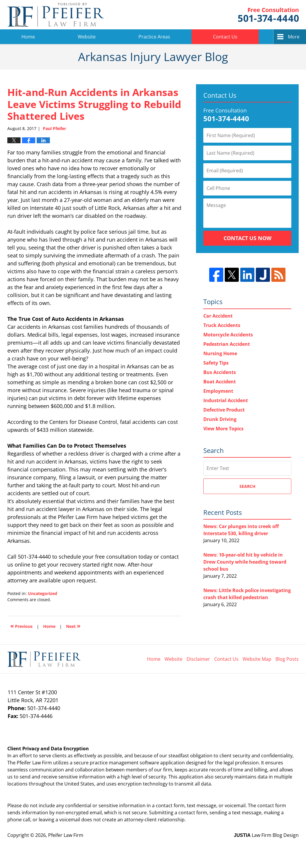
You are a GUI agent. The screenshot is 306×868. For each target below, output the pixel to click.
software (149, 763)
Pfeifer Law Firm (268, 15)
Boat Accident (220, 382)
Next (73, 626)
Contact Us (225, 37)
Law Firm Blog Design (266, 835)
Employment (218, 391)
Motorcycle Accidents (228, 335)
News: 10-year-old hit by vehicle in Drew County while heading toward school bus (245, 562)
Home (28, 37)
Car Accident (218, 316)
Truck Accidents (222, 325)
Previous (21, 626)
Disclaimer (198, 659)
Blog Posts (287, 659)
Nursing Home (220, 353)
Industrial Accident (226, 400)
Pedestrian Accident (227, 344)
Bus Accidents (220, 372)
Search (247, 486)
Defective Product (224, 410)
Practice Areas (154, 37)
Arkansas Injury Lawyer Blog (56, 15)
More (294, 37)
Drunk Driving (220, 419)
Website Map (257, 659)
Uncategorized (43, 593)
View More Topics (223, 429)
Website (87, 37)
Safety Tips (216, 363)
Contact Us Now (247, 238)
